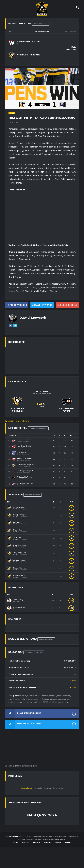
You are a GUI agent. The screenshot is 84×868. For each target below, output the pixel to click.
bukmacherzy (26, 788)
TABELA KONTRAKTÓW (34, 652)
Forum (68, 843)
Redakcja (25, 843)
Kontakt (48, 843)
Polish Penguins (12, 837)
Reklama (37, 843)
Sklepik (58, 843)
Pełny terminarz (46, 639)
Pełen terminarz (41, 24)
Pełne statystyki (33, 495)
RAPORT (32, 382)
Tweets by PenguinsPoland (17, 421)
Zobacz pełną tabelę (38, 428)
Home (16, 843)
